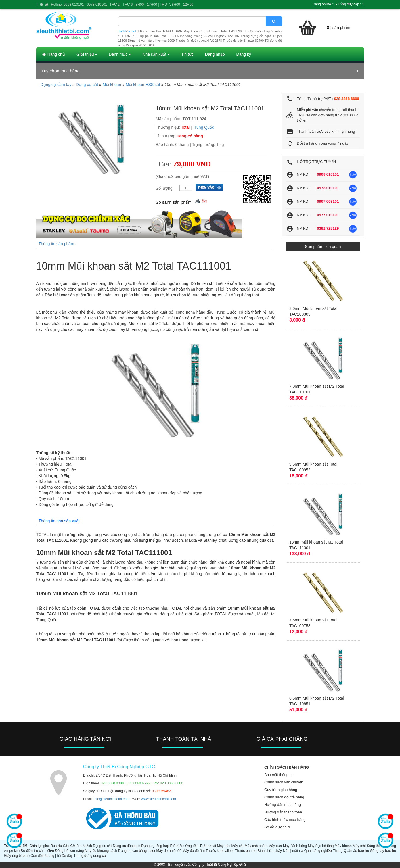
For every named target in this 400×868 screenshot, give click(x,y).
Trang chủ (53, 54)
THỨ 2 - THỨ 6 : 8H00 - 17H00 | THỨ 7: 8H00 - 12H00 (151, 5)
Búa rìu (56, 846)
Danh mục (120, 54)
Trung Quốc (203, 127)
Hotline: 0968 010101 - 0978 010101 (79, 5)
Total (185, 127)
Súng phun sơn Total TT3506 (158, 36)
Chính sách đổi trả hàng (284, 797)
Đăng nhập (215, 54)
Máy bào (224, 846)
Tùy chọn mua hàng (61, 71)
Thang (338, 851)
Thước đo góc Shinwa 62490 (243, 41)
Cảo (66, 846)
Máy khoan (343, 846)
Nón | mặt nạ (293, 851)
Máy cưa (275, 846)
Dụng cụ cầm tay (56, 85)
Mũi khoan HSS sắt (143, 85)
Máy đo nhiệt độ (169, 851)
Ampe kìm (12, 851)
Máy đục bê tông (321, 846)
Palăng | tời (52, 856)
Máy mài (359, 846)
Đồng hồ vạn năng (69, 851)
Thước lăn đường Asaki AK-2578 (199, 41)
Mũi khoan (112, 85)
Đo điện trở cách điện (37, 851)
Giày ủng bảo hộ (17, 856)
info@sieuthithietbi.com (112, 799)
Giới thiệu (87, 54)
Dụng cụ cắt (87, 85)
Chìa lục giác (39, 846)
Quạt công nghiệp (318, 851)
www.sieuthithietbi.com (159, 799)
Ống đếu (192, 846)
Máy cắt (238, 846)
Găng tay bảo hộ (383, 851)
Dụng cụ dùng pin (126, 846)
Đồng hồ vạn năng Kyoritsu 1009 (151, 41)
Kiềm (180, 846)
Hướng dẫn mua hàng (283, 805)
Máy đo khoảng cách (101, 851)
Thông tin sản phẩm (56, 244)
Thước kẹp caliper (220, 851)
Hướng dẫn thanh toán (283, 812)
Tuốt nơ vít (208, 846)
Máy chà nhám (256, 846)
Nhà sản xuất (156, 54)
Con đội (37, 856)
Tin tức (187, 54)
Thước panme (245, 851)
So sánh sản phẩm (174, 202)
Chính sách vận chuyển (284, 782)
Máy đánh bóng (295, 846)
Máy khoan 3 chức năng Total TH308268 (213, 31)
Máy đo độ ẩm (194, 851)
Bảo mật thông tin (279, 775)
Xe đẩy (67, 856)
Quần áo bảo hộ (356, 851)
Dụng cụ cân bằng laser (137, 851)
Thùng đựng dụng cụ (90, 856)
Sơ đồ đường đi (277, 827)
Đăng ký (244, 54)
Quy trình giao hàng (281, 790)
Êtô (173, 846)
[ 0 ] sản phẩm (337, 28)
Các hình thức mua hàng (285, 820)
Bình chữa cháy (270, 851)
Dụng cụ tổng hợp (155, 846)
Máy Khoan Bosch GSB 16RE (160, 31)
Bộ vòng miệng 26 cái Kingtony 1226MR (210, 36)
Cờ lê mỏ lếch (81, 846)
